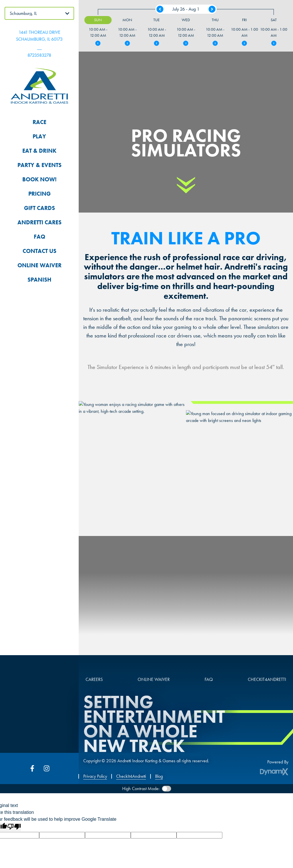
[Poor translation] (14, 827)
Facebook (32, 768)
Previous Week (160, 9)
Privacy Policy (95, 776)
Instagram (47, 768)
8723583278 (39, 55)
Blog (159, 776)
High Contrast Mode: (141, 789)
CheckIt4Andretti (131, 776)
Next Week (212, 9)
